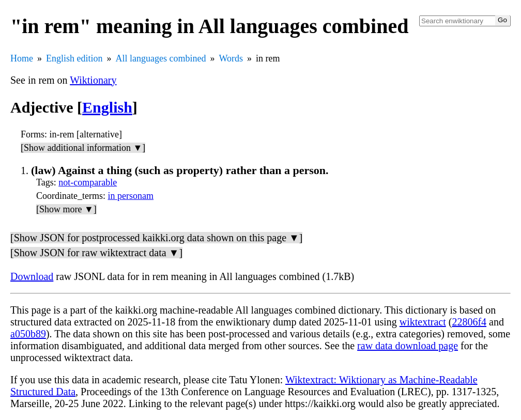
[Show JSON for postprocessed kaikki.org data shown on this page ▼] (156, 238)
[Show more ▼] (66, 209)
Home (22, 58)
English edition (74, 58)
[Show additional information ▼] (83, 148)
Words (231, 58)
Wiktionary (93, 80)
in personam (131, 196)
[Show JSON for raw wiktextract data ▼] (96, 253)
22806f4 (469, 322)
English (107, 107)
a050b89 (28, 334)
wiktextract (423, 322)
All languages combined (161, 58)
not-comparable (88, 182)
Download (32, 276)
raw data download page (408, 346)
